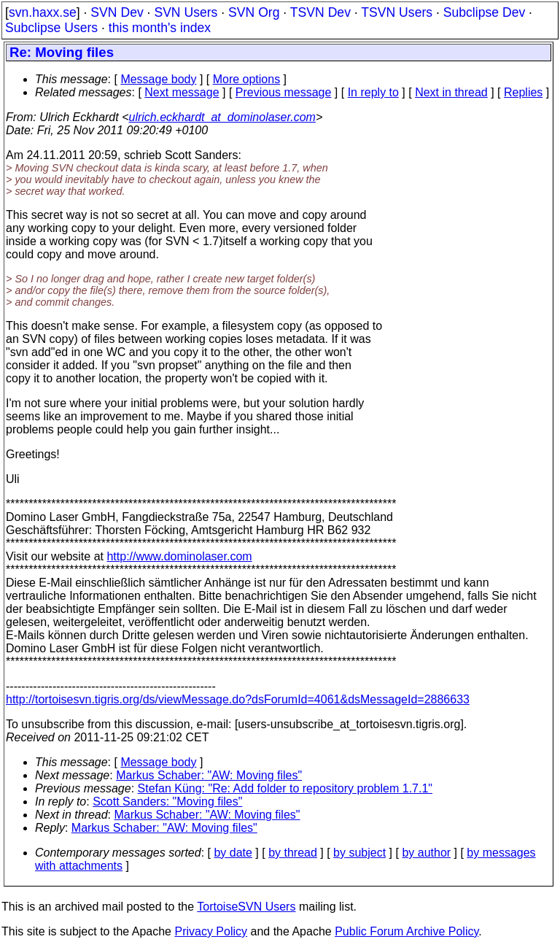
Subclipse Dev (484, 12)
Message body (158, 79)
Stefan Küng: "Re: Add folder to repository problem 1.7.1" (285, 788)
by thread (293, 853)
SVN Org (254, 12)
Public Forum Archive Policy (407, 931)
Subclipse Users (51, 28)
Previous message (284, 92)
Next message (182, 92)
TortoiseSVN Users (246, 907)
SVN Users (186, 12)
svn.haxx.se (43, 12)
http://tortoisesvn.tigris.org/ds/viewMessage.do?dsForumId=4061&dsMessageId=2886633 (238, 699)
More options (247, 79)
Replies (523, 92)
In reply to (373, 92)
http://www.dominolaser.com (179, 556)
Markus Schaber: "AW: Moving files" (209, 775)
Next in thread (451, 92)
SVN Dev (117, 12)
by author (426, 853)
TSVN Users (397, 12)
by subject (359, 853)
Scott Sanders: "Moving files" (167, 802)
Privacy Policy (211, 931)
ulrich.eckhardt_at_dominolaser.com (222, 117)
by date (233, 853)
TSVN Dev (320, 12)
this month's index (160, 28)
